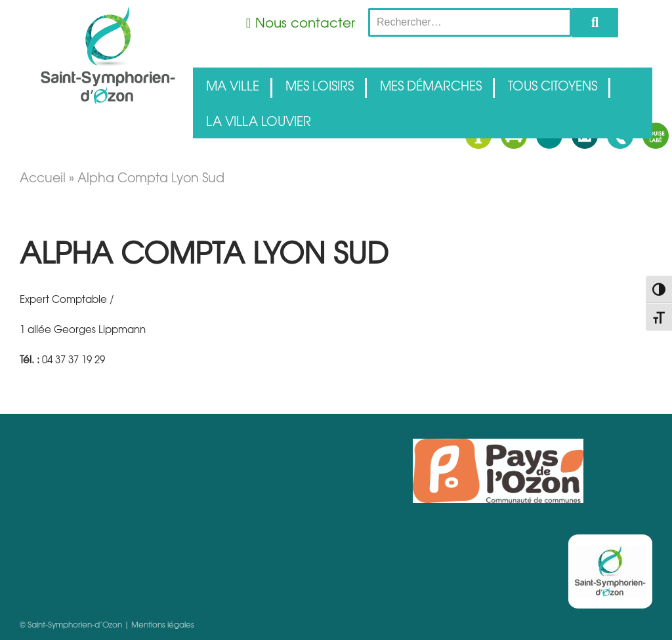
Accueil (43, 177)
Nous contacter (305, 22)
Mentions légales (163, 624)
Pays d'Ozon (498, 471)
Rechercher (595, 23)
